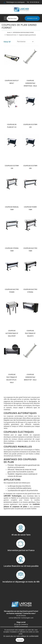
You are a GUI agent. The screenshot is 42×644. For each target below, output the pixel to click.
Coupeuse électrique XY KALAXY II (30, 335)
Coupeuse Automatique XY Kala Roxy (12, 335)
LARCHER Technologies (13, 498)
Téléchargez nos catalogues (14, 2)
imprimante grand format (29, 613)
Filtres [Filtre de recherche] (7, 42)
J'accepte (20, 640)
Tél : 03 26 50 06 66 (33, 2)
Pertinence (26, 41)
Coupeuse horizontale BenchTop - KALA (30, 379)
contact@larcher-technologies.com (21, 620)
